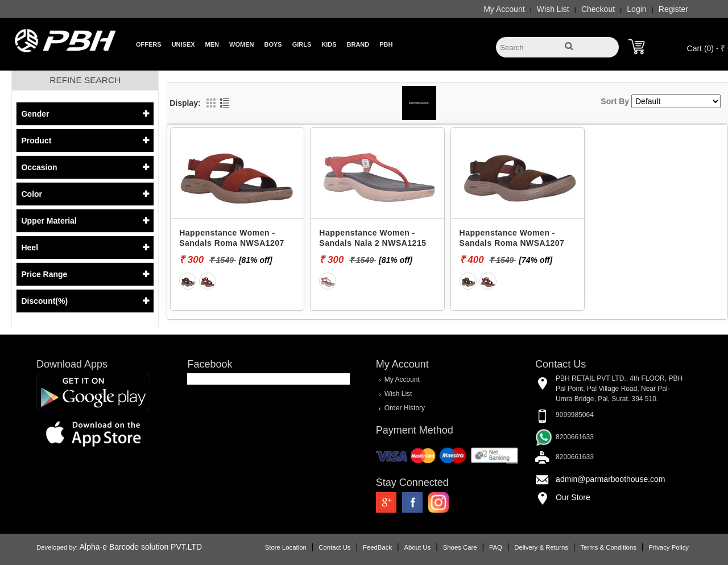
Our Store (573, 497)
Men (212, 44)
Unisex (183, 44)
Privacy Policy (669, 547)
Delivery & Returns (541, 547)
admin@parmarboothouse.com (610, 479)
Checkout (598, 9)
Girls (302, 44)
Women (241, 44)
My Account (504, 9)
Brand (358, 44)
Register (673, 9)
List (225, 103)
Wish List (553, 9)
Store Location (286, 547)
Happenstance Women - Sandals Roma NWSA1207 (232, 238)
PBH (386, 44)
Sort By (615, 101)
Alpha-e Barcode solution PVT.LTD (141, 547)
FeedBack (377, 547)
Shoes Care (460, 547)
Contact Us (334, 547)
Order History (405, 408)
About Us (418, 547)
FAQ (496, 547)
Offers (149, 44)
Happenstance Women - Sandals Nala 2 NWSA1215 (373, 238)
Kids (329, 44)
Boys (273, 44)
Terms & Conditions (608, 547)
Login (636, 9)
